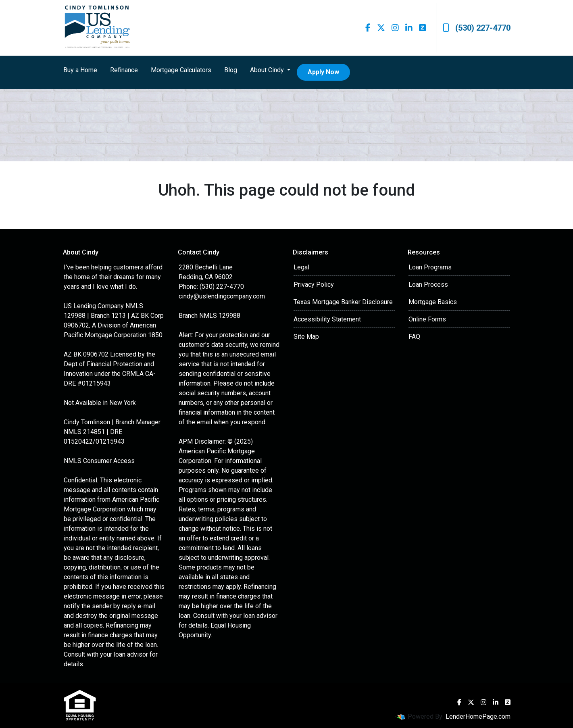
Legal (301, 267)
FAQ (414, 337)
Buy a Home (80, 70)
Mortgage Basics (433, 302)
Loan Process (428, 285)
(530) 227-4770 (477, 28)
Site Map (306, 337)
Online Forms (427, 319)
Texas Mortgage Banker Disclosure (343, 302)
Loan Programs (430, 267)
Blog (231, 70)
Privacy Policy (314, 285)
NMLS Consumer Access (99, 461)
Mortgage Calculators (181, 70)
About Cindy (268, 70)
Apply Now (323, 72)
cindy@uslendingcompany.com (222, 296)
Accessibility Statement (327, 319)
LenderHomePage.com (478, 717)
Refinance (124, 70)
